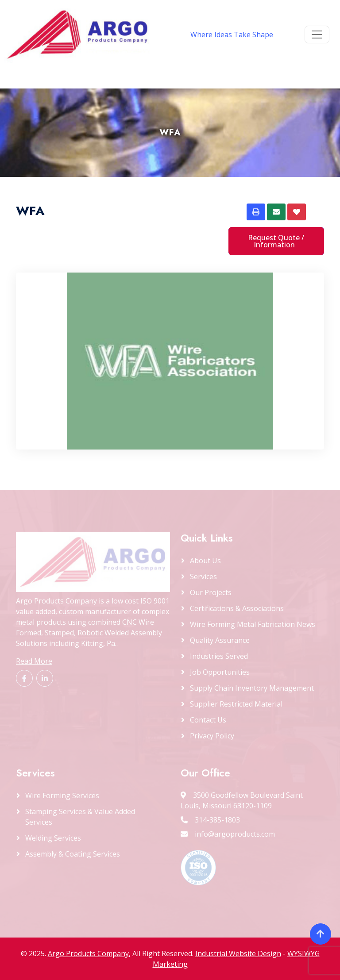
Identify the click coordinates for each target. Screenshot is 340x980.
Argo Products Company (88, 953)
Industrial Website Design (238, 953)
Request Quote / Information (276, 241)
